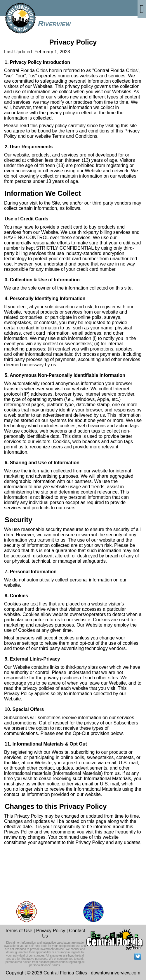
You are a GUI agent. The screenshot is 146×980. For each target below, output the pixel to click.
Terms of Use (18, 931)
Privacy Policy (51, 931)
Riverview (54, 23)
